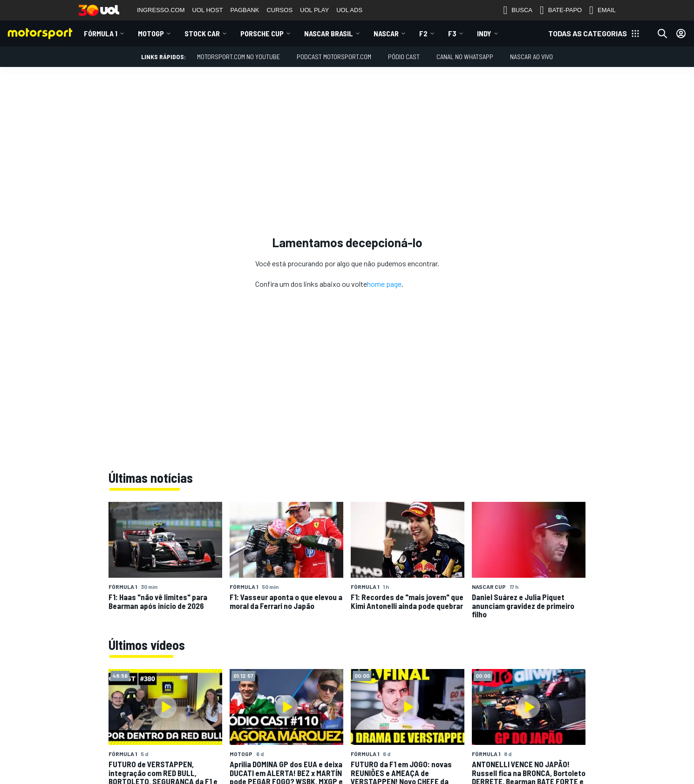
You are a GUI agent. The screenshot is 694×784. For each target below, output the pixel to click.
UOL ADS (349, 10)
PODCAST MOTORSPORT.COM (334, 57)
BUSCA (518, 10)
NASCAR (386, 33)
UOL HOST (208, 10)
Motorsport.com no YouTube (238, 57)
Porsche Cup (262, 33)
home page (384, 284)
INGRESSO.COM (161, 10)
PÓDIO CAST (404, 57)
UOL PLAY (314, 10)
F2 (423, 33)
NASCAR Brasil (329, 33)
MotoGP (151, 33)
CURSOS (279, 10)
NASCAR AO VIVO (531, 57)
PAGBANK (245, 10)
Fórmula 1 (101, 33)
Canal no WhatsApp (465, 57)
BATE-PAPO (561, 10)
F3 (452, 33)
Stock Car (202, 33)
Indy (484, 33)
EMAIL (602, 10)
